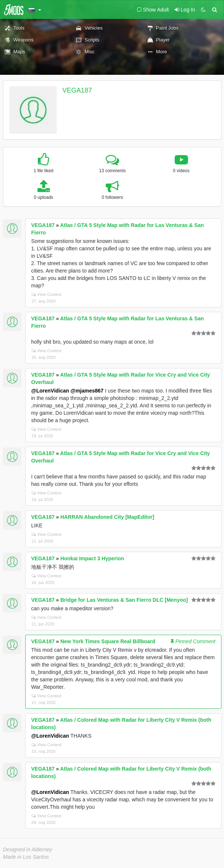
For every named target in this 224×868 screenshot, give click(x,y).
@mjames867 (87, 391)
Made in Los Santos (26, 857)
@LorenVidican (50, 391)
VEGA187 (77, 90)
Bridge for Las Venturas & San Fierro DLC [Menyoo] (124, 600)
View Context (47, 294)
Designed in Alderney (28, 849)
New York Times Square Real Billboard (108, 641)
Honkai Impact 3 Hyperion (92, 558)
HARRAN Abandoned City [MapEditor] (107, 517)
